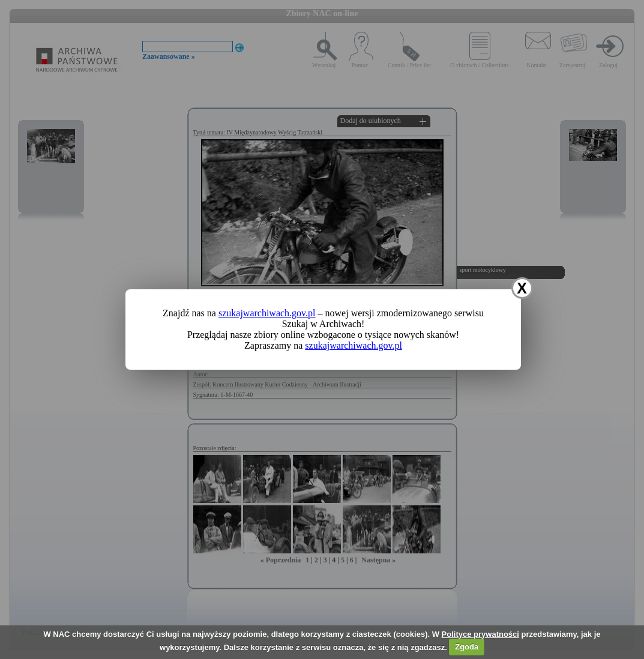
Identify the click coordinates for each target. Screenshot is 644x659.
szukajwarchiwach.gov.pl (267, 313)
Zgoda (467, 647)
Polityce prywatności (480, 634)
